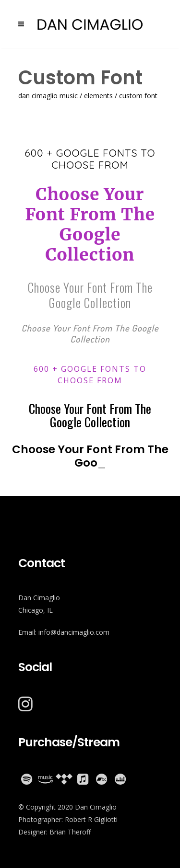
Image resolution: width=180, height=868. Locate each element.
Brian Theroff (70, 832)
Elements (98, 96)
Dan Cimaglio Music (48, 96)
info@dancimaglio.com (74, 632)
